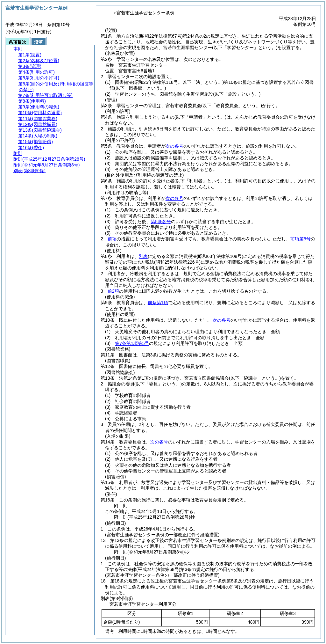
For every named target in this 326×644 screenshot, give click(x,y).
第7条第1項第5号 (132, 343)
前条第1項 (158, 303)
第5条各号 (161, 222)
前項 (112, 239)
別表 (143, 256)
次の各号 (174, 146)
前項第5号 (301, 239)
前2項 (113, 291)
